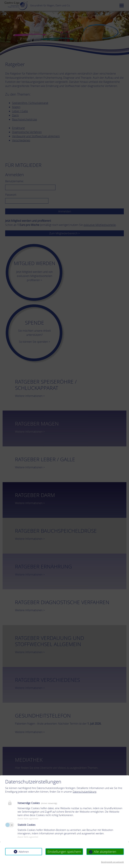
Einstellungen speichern (64, 852)
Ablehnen (24, 852)
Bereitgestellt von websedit (112, 862)
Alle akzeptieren (105, 852)
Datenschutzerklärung (84, 792)
